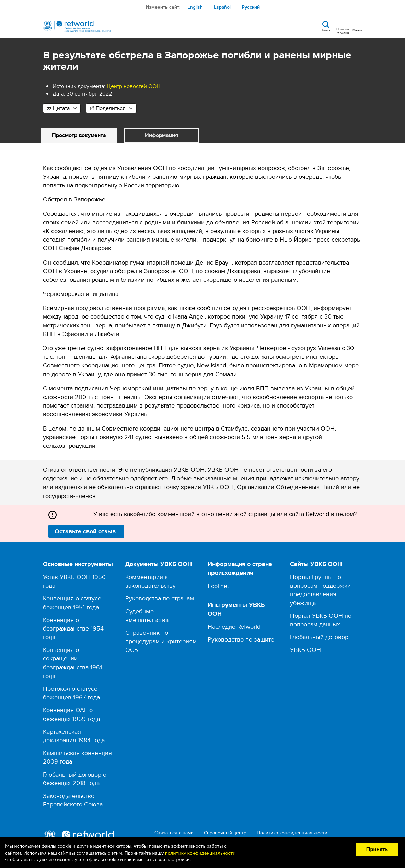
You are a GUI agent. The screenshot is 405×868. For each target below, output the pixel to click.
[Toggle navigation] (357, 26)
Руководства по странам (160, 598)
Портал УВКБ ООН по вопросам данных (321, 620)
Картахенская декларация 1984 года (74, 736)
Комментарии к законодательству (151, 581)
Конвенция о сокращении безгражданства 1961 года (72, 663)
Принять (377, 849)
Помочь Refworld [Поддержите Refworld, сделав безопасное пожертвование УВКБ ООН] (342, 31)
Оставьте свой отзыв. (86, 531)
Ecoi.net (218, 586)
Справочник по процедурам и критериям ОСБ (161, 641)
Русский (251, 7)
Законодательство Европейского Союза (73, 800)
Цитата (61, 108)
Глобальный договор (319, 637)
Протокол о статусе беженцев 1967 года (71, 693)
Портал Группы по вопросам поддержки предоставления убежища (320, 590)
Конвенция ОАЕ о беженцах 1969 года (71, 714)
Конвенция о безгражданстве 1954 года (73, 628)
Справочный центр (225, 833)
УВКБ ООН (305, 650)
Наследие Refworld (234, 627)
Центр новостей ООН (134, 86)
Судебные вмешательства (147, 615)
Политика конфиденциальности (292, 833)
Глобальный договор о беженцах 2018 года (75, 779)
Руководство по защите (241, 639)
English (195, 7)
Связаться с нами (174, 833)
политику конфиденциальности (200, 853)
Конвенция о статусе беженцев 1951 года (72, 602)
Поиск (326, 30)
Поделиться (111, 108)
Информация (161, 135)
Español (222, 7)
